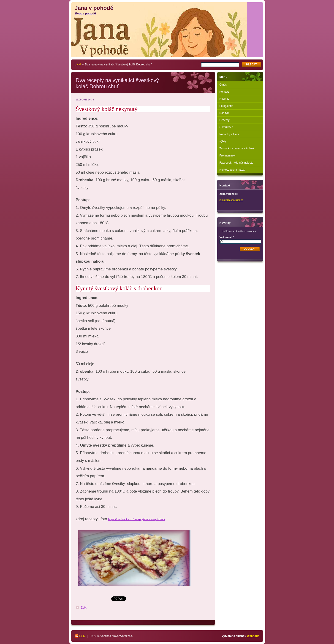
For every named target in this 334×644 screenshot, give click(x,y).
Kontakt (224, 92)
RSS (82, 636)
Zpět (84, 608)
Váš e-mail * (227, 237)
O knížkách (226, 127)
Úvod (78, 65)
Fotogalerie (226, 106)
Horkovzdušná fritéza (232, 170)
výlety (223, 141)
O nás (223, 85)
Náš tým (225, 113)
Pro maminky (228, 156)
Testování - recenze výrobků (237, 148)
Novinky (224, 99)
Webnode (253, 636)
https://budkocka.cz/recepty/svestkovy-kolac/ (136, 519)
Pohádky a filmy (229, 134)
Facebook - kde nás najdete (236, 163)
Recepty (225, 120)
